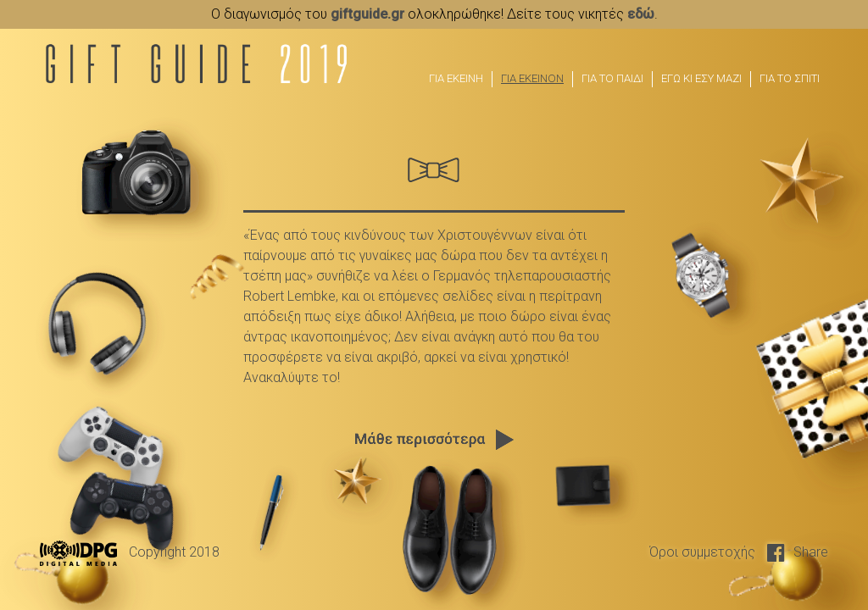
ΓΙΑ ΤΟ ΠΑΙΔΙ (612, 78)
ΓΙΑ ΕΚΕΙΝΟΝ (532, 78)
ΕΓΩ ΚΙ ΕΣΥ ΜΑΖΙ (701, 78)
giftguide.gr (367, 14)
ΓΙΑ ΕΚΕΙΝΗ (456, 78)
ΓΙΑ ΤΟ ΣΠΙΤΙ (790, 78)
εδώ (641, 14)
